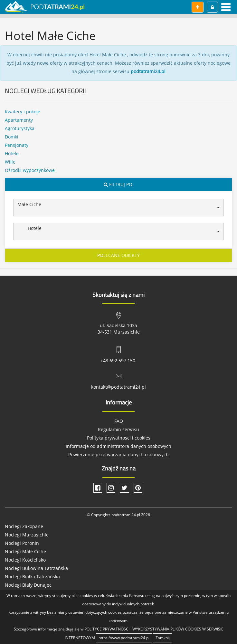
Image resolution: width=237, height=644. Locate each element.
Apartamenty (19, 120)
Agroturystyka (20, 128)
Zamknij (163, 638)
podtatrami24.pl (148, 71)
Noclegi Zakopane (24, 526)
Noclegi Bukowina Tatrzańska (36, 568)
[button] (118, 208)
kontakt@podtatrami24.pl (118, 387)
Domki (12, 137)
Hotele (12, 153)
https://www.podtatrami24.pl (124, 638)
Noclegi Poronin (22, 543)
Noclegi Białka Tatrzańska (32, 577)
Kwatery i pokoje (23, 112)
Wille (10, 162)
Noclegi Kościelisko (25, 560)
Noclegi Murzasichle (27, 535)
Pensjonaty (17, 145)
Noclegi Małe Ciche (25, 551)
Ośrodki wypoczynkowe (30, 170)
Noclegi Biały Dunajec (28, 585)
